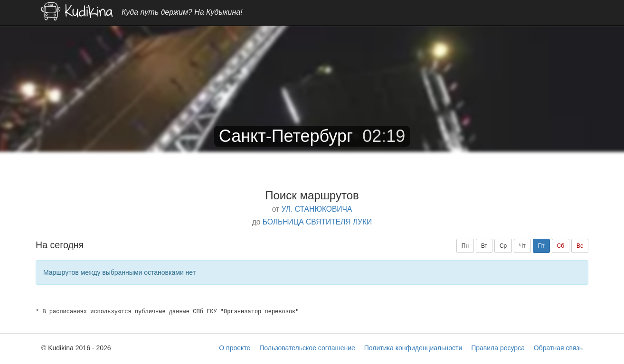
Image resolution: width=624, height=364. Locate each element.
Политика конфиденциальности (413, 348)
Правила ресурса (498, 348)
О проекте (235, 348)
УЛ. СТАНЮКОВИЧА (317, 209)
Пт (541, 246)
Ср (503, 246)
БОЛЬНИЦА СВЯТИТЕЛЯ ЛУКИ (317, 222)
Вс (580, 246)
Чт (522, 246)
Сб (561, 246)
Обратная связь (558, 348)
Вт (484, 246)
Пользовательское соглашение (307, 348)
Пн (465, 246)
